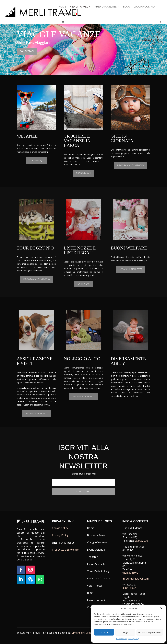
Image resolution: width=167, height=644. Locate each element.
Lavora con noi (145, 7)
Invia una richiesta (131, 269)
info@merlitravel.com (136, 579)
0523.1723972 (130, 573)
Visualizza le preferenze (150, 632)
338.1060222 (130, 588)
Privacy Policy (134, 639)
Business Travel (97, 535)
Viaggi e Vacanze (97, 542)
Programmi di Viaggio (130, 165)
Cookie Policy (122, 639)
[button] (161, 608)
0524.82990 (141, 541)
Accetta (104, 632)
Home (62, 7)
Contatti (65, 14)
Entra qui (83, 284)
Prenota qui (37, 161)
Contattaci (27, 51)
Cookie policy (60, 528)
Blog (127, 7)
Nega (125, 632)
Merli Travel (79, 7)
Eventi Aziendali (97, 550)
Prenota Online (106, 7)
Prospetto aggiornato (65, 550)
